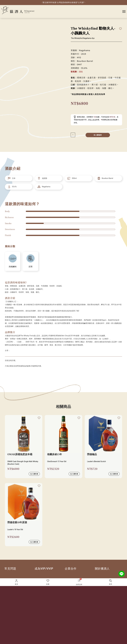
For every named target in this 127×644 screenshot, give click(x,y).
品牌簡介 (10, 333)
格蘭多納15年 (55, 455)
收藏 (48, 584)
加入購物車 (98, 136)
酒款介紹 (10, 299)
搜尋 (111, 584)
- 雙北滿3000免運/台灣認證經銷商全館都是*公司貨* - (63, 2)
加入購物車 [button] (34, 474)
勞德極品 (92, 455)
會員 (16, 584)
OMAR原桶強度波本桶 (20, 455)
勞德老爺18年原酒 (17, 523)
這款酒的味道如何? (16, 283)
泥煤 (31, 267)
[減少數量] (73, 136)
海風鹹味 (13, 267)
